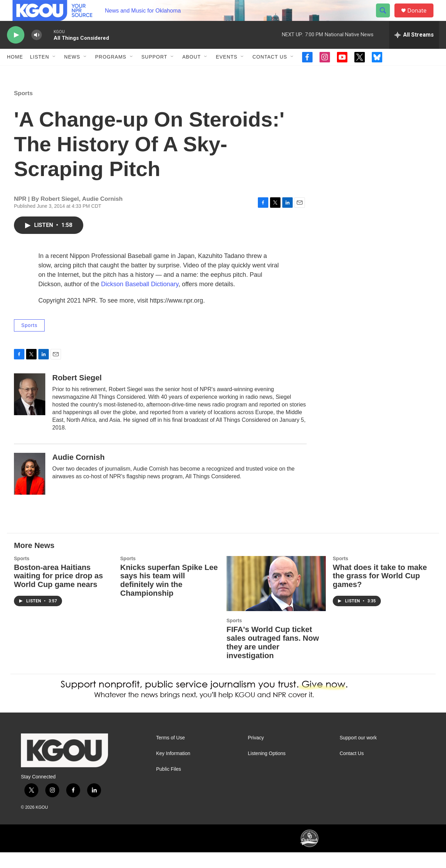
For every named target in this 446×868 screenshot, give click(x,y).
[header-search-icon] (386, 18)
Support (154, 73)
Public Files (169, 785)
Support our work (358, 753)
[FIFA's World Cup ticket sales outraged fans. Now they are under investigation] (276, 599)
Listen (40, 73)
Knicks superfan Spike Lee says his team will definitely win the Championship (169, 596)
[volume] (37, 51)
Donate (421, 18)
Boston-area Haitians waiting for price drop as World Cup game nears (58, 592)
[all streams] (414, 51)
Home (15, 73)
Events (226, 73)
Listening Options (267, 769)
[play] (16, 51)
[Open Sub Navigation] (54, 73)
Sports (23, 109)
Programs (111, 73)
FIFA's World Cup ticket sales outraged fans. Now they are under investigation (273, 658)
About (191, 73)
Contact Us (270, 73)
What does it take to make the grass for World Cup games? (380, 592)
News (72, 73)
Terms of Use (170, 753)
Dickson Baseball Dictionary (140, 300)
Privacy (256, 753)
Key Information (173, 769)
